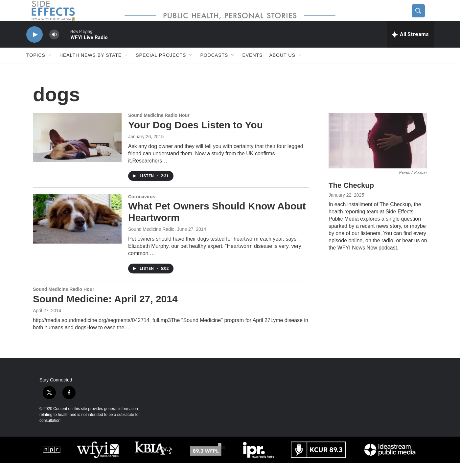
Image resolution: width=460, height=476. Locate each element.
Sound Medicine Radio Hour (159, 128)
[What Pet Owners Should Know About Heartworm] (77, 232)
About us (282, 68)
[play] (34, 48)
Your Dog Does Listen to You (195, 138)
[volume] (54, 48)
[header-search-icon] (423, 17)
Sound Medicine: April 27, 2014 (105, 312)
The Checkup (351, 198)
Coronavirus (142, 210)
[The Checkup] (378, 154)
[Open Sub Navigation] (50, 68)
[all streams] (410, 48)
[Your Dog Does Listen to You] (77, 151)
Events (252, 68)
